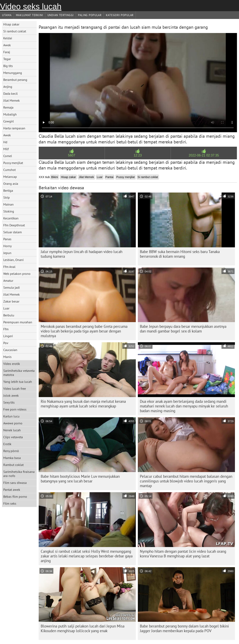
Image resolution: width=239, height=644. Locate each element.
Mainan (8, 204)
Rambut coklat (13, 465)
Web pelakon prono (17, 274)
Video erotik (12, 364)
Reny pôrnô (11, 451)
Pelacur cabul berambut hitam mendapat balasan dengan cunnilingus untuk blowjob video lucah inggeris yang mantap (186, 481)
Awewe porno (13, 423)
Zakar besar (11, 301)
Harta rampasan (14, 128)
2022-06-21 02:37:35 (204, 155)
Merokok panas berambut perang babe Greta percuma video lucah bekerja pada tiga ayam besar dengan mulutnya (84, 331)
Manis (7, 357)
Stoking (9, 211)
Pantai (110, 177)
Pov (6, 343)
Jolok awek (11, 395)
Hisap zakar (11, 24)
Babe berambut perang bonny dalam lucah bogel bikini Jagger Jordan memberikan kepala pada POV (184, 628)
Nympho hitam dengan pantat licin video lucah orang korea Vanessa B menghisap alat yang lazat (183, 554)
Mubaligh (10, 114)
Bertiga (8, 190)
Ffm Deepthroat (14, 225)
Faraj (7, 52)
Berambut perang (15, 80)
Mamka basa (12, 458)
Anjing (8, 87)
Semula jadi (12, 287)
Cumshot (9, 170)
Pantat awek (12, 490)
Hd (5, 142)
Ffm (6, 329)
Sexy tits (9, 402)
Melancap (10, 177)
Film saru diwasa (15, 483)
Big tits (8, 66)
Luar (6, 308)
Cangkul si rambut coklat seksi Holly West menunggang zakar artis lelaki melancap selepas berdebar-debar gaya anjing (87, 556)
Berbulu (9, 315)
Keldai (8, 38)
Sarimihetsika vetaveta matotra (19, 373)
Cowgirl (9, 121)
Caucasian (10, 350)
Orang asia (11, 184)
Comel (8, 156)
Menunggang (13, 73)
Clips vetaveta (13, 437)
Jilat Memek (12, 100)
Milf (6, 149)
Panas (7, 239)
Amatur (8, 281)
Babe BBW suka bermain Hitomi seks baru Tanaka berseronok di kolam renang (180, 254)
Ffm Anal (9, 267)
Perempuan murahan (18, 322)
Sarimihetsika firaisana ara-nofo (19, 474)
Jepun (7, 253)
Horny (7, 246)
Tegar (7, 59)
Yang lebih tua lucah (18, 382)
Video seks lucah (31, 7)
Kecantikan (11, 218)
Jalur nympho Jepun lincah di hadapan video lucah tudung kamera (82, 254)
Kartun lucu (11, 416)
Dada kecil (10, 94)
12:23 (138, 155)
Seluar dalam (13, 232)
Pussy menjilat (13, 163)
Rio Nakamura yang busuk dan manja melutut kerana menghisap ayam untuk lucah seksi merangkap (83, 404)
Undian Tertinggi (61, 15)
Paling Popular (90, 15)
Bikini (54, 177)
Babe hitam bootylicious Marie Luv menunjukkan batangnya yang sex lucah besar (80, 479)
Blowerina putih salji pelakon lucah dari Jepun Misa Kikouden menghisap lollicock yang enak (83, 628)
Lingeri (8, 336)
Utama (7, 15)
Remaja (8, 107)
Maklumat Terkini (30, 15)
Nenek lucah (12, 430)
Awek (7, 45)
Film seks (10, 503)
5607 (72, 155)
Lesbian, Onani (13, 260)
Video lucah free (15, 389)
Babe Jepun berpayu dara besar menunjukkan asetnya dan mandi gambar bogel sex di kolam (183, 329)
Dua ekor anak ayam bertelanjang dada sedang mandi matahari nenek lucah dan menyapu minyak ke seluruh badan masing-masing (184, 406)
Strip (7, 197)
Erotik (7, 444)
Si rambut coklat (15, 31)
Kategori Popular (120, 15)
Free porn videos (15, 409)
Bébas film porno (15, 496)
